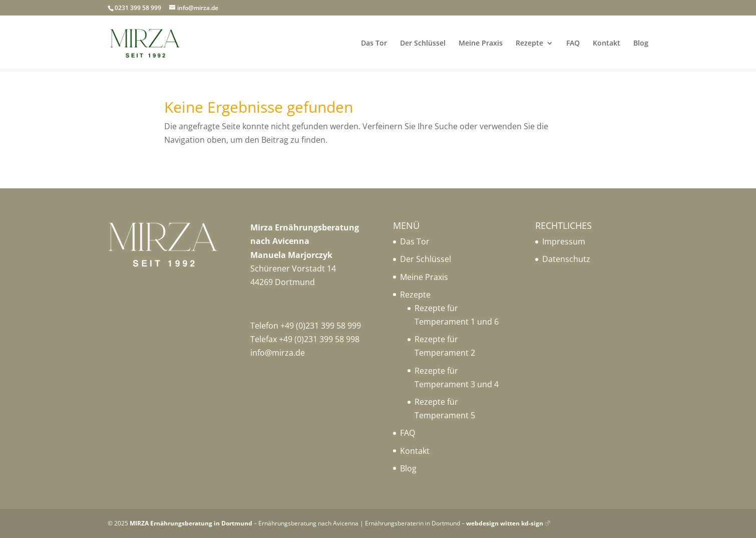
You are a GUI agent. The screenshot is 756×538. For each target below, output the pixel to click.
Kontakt (607, 44)
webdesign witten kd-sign (508, 523)
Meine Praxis (481, 44)
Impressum (564, 241)
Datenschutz (566, 259)
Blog (641, 44)
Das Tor (374, 44)
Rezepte (529, 44)
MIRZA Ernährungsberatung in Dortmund (191, 523)
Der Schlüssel (423, 44)
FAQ (573, 44)
